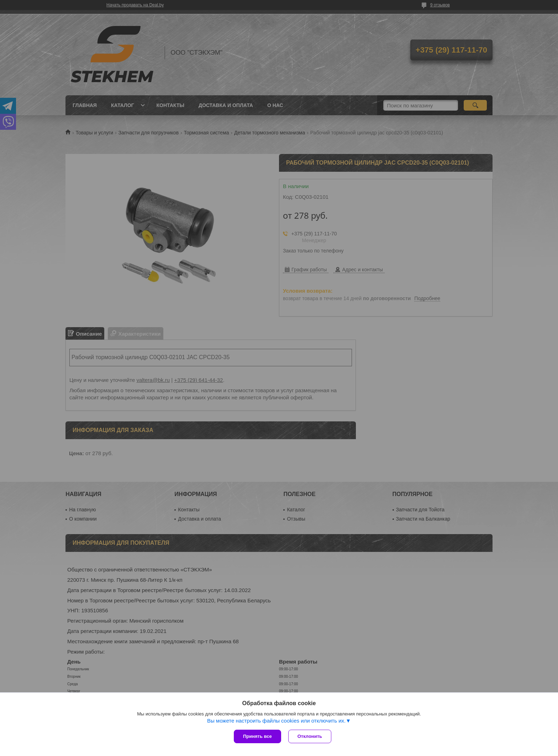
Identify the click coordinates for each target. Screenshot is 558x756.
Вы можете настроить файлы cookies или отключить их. (276, 721)
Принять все (257, 736)
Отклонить (310, 736)
